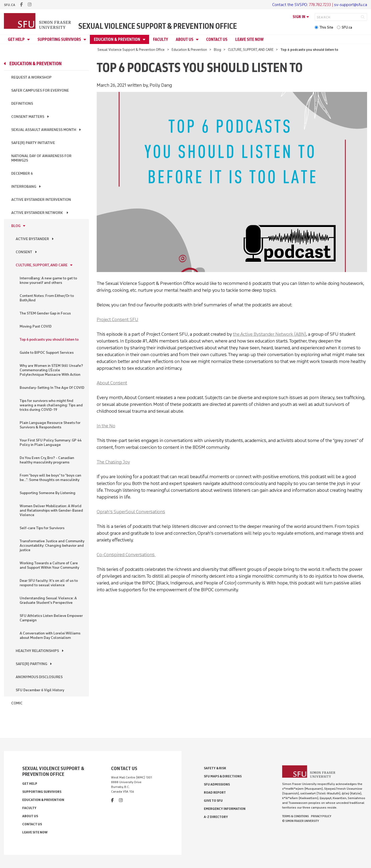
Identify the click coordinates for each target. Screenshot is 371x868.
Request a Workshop (31, 77)
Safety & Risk (215, 768)
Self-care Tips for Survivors (42, 528)
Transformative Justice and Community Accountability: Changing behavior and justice (52, 546)
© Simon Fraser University (301, 821)
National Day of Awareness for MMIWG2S (41, 158)
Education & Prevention (117, 39)
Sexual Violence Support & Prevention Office (158, 26)
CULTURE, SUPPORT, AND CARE (251, 50)
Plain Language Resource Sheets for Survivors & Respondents (50, 425)
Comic (17, 703)
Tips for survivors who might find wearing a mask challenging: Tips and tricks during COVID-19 (51, 405)
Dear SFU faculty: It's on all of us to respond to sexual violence (49, 583)
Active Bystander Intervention (41, 200)
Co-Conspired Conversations (126, 555)
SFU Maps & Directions (223, 776)
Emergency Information (225, 809)
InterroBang (24, 187)
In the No (106, 426)
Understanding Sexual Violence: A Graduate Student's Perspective (48, 600)
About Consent (112, 383)
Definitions (22, 104)
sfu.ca (10, 5)
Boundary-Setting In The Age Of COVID (52, 388)
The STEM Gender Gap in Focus (45, 313)
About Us (185, 39)
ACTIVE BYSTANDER (32, 239)
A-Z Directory (216, 817)
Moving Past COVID (36, 326)
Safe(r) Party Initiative (33, 143)
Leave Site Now (249, 39)
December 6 (22, 173)
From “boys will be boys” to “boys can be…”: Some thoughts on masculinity (50, 478)
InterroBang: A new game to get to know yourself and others (48, 280)
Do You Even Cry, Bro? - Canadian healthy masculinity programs (47, 460)
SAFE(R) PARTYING (31, 664)
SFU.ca (347, 27)
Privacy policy (321, 816)
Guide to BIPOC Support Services (47, 353)
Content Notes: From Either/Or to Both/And (47, 298)
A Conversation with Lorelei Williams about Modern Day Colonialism (50, 635)
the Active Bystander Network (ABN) (269, 334)
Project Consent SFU (118, 319)
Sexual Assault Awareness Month (44, 130)
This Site (326, 27)
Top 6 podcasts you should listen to (49, 339)
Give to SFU (213, 801)
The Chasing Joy (113, 462)
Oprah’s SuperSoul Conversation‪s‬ (131, 512)
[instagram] (30, 5)
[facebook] (21, 5)
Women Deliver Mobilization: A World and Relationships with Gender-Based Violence (51, 510)
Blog (217, 50)
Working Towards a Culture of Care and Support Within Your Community (49, 565)
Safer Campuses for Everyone (40, 90)
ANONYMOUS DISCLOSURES (39, 677)
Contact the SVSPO (290, 5)
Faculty (160, 39)
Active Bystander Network (37, 213)
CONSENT (24, 252)
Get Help (17, 39)
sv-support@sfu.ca (351, 5)
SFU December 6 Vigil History (40, 690)
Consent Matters (28, 117)
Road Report (215, 792)
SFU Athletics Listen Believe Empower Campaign (51, 618)
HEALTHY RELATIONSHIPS (37, 651)
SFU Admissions (217, 784)
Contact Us (217, 39)
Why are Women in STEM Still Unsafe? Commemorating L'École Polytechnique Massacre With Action (51, 370)
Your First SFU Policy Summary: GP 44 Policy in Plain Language (51, 443)
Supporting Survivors (60, 39)
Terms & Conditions (296, 816)
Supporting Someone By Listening (48, 493)
